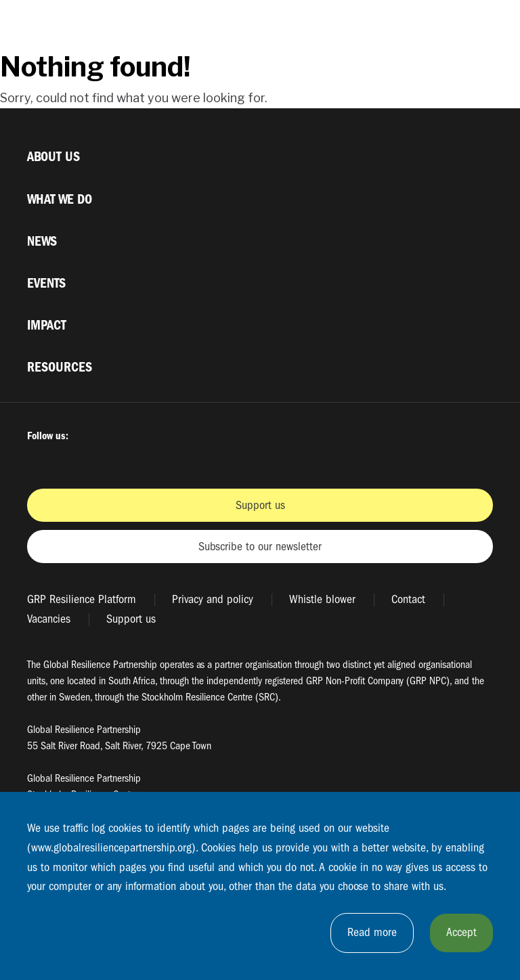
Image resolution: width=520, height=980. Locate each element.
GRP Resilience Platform (82, 599)
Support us (260, 505)
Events (46, 283)
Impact (47, 325)
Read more (372, 932)
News (42, 241)
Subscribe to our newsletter (260, 547)
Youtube (143, 460)
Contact (408, 599)
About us (53, 157)
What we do (60, 199)
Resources (60, 367)
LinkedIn (177, 460)
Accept (461, 932)
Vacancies (49, 619)
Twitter (74, 460)
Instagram (108, 460)
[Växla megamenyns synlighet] (482, 26)
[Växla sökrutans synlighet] (450, 26)
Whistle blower (322, 599)
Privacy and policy (213, 599)
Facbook (39, 460)
